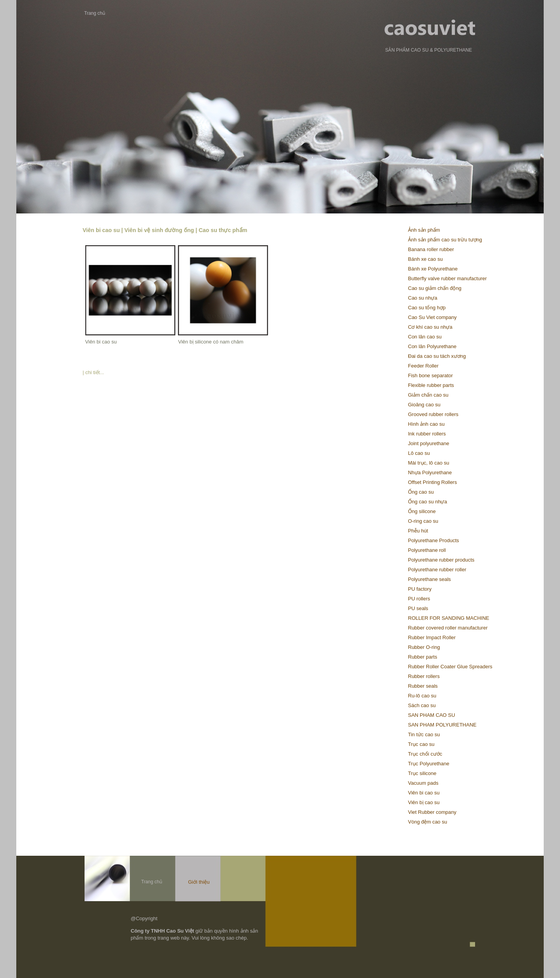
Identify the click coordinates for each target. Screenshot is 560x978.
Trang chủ (95, 13)
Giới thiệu (199, 882)
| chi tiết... (93, 372)
